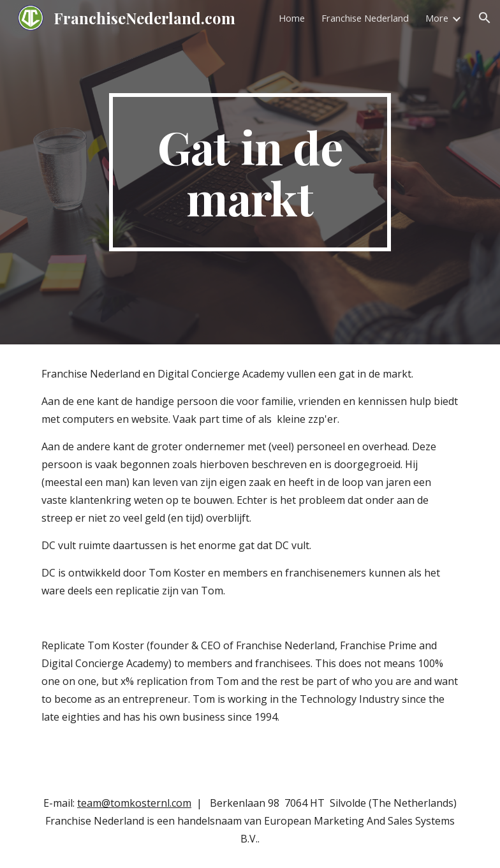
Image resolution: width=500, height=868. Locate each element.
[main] (250, 172)
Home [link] (292, 18)
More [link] (437, 18)
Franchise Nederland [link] (365, 18)
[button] (485, 18)
